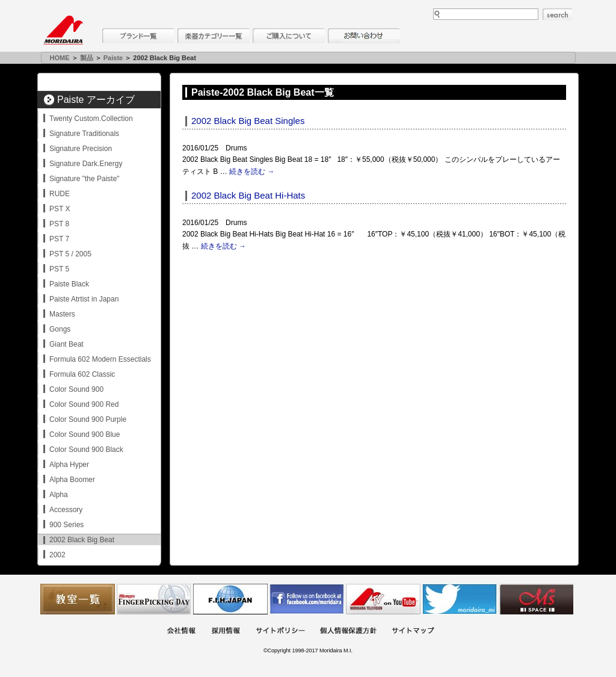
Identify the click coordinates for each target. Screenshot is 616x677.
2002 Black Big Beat (82, 540)
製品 (87, 58)
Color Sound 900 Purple (88, 419)
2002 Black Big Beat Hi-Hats (248, 195)
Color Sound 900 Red (84, 404)
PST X (60, 209)
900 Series (66, 525)
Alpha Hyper (69, 465)
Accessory (66, 510)
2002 (57, 555)
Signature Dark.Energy (86, 164)
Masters (62, 314)
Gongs (60, 329)
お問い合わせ (364, 36)
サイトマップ (413, 632)
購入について (289, 36)
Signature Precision (81, 149)
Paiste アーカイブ (96, 100)
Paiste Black (69, 284)
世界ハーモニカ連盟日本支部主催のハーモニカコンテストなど (230, 599)
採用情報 (226, 632)
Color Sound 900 (76, 389)
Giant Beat (66, 344)
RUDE (60, 194)
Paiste (113, 58)
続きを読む (252, 172)
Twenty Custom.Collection (91, 119)
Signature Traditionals (84, 134)
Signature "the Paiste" (85, 179)
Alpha (59, 495)
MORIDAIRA (63, 30)
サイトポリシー (280, 632)
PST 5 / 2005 (70, 254)
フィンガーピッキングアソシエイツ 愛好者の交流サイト (154, 599)
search (558, 14)
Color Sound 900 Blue (85, 434)
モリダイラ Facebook (307, 599)
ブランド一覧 (138, 36)
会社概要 (181, 632)
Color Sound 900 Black (86, 450)
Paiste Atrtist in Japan (84, 299)
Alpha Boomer (72, 480)
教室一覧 (78, 599)
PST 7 (59, 239)
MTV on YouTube (383, 599)
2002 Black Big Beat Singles (248, 121)
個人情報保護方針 (348, 632)
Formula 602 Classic (82, 374)
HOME (60, 58)
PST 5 (59, 269)
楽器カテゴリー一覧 (214, 36)
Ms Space (536, 599)
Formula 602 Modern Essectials (100, 359)
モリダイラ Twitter (460, 599)
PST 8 (59, 224)
